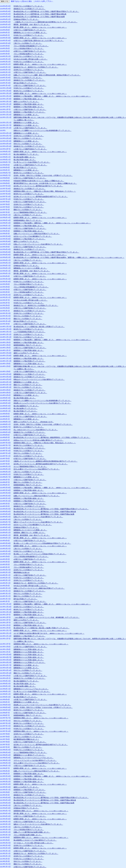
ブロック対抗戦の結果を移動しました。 (28, 835)
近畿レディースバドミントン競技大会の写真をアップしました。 (37, 234)
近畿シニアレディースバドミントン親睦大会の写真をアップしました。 (39, 588)
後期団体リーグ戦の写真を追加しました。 (29, 99)
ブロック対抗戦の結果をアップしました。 (29, 54)
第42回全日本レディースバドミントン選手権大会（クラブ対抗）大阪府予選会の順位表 (45, 512)
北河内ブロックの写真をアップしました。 (29, 56)
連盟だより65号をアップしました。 (26, 353)
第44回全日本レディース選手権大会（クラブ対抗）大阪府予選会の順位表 (40, 14)
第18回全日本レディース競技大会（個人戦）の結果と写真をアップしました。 (42, 628)
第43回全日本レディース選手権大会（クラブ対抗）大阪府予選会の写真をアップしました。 (46, 252)
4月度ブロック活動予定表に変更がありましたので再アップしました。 (39, 41)
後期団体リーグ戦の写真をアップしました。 (30, 112)
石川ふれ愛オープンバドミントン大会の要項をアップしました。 (37, 469)
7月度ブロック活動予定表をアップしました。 (30, 228)
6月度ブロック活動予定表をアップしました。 (30, 247)
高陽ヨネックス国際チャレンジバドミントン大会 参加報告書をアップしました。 (43, 130)
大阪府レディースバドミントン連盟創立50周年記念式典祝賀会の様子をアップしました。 (46, 461)
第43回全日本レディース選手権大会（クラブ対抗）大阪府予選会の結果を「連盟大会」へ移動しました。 (69, 257)
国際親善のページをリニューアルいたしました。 (31, 689)
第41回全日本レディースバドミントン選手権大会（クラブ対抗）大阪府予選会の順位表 (45, 800)
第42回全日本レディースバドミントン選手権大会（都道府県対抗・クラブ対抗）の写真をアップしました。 (52, 437)
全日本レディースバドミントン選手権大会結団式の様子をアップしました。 (41, 197)
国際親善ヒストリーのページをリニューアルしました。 (34, 758)
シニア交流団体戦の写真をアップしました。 (30, 332)
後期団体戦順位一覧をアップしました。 (28, 345)
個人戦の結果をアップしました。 (26, 408)
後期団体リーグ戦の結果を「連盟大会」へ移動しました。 (52, 96)
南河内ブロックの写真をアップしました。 (29, 91)
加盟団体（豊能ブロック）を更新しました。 (30, 533)
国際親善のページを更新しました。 (26, 115)
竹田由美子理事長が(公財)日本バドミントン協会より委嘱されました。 (39, 181)
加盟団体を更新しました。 (41, 644)
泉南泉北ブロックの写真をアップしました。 (30, 9)
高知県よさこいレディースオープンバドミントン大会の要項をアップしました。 (42, 403)
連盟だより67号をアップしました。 (26, 102)
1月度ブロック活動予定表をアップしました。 (30, 109)
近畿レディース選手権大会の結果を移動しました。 (32, 832)
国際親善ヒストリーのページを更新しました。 (30, 33)
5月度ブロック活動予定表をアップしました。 (30, 30)
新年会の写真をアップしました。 (26, 83)
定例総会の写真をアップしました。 (26, 19)
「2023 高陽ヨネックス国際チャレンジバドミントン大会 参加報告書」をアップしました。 (47, 617)
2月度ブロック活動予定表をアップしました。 (30, 86)
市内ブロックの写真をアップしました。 (28, 78)
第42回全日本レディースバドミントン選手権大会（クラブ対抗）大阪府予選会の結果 (44, 514)
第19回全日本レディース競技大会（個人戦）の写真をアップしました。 (39, 327)
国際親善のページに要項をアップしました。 (30, 755)
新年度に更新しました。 (40, 27)
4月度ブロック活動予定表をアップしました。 (30, 51)
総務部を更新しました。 (40, 38)
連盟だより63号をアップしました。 (26, 620)
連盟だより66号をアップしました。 (26, 241)
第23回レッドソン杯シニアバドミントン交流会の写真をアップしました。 (40, 554)
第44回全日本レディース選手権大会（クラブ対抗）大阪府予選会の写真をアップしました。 (46, 11)
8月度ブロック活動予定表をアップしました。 (30, 202)
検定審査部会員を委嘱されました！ (26, 739)
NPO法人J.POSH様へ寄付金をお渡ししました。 (31, 59)
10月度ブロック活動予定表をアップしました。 (30, 165)
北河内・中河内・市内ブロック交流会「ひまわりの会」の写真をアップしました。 (43, 175)
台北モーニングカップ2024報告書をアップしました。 (33, 525)
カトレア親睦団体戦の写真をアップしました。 (30, 212)
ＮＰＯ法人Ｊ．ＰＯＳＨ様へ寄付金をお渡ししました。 (34, 843)
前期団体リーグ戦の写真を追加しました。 (29, 226)
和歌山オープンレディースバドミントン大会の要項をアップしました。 (39, 379)
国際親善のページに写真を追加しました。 (29, 364)
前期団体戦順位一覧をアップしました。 (28, 220)
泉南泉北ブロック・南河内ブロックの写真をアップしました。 (36, 67)
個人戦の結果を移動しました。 (25, 157)
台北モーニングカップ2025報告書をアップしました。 (33, 236)
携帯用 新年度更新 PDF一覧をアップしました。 (32, 25)
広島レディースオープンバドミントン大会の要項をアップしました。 (38, 244)
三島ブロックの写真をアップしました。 (28, 43)
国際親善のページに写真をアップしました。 (30, 374)
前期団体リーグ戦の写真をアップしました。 (30, 239)
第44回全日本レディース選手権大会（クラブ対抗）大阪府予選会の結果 (39, 17)
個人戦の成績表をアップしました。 (26, 154)
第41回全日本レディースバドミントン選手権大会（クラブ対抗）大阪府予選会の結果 (44, 803)
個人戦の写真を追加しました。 (25, 160)
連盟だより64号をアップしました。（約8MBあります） (34, 422)
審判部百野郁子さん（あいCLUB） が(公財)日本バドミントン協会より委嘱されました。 (45, 183)
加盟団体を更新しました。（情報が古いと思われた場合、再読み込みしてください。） (45, 191)
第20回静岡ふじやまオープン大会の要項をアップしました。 (35, 840)
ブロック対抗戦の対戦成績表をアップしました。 (31, 46)
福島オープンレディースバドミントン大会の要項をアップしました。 (38, 522)
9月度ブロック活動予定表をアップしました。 (30, 178)
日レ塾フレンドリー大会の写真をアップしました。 (32, 162)
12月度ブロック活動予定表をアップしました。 (30, 128)
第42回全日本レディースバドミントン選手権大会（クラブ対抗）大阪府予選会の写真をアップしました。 (51, 509)
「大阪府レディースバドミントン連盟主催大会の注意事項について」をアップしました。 (46, 22)
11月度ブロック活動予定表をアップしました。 (30, 149)
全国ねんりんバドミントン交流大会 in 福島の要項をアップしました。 (39, 440)
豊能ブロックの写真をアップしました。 (28, 138)
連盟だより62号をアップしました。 (26, 787)
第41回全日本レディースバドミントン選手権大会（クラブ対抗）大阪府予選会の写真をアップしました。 (51, 798)
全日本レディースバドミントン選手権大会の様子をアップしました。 (38, 186)
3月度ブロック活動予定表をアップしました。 (30, 72)
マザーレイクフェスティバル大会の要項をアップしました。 (35, 760)
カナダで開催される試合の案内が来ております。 (49, 633)
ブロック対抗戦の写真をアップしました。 (29, 48)
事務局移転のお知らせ (22, 572)
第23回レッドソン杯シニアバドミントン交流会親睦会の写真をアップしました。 (42, 543)
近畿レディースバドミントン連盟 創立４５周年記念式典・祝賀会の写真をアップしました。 (47, 75)
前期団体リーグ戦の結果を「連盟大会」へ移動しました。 (52, 223)
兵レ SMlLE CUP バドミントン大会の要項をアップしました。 (36, 430)
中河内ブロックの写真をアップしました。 (29, 6)
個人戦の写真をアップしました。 (26, 168)
